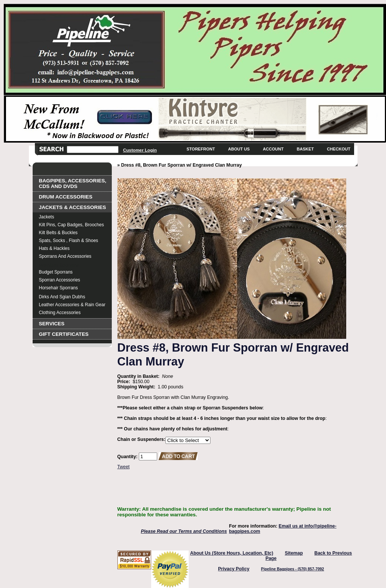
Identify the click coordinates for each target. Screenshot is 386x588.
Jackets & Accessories (73, 207)
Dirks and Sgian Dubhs (62, 297)
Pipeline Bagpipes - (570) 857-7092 (293, 569)
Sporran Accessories (60, 280)
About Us (239, 149)
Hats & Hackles (54, 248)
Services (52, 324)
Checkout (339, 149)
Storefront (201, 149)
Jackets (47, 217)
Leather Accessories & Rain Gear (72, 305)
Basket (305, 149)
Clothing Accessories (60, 313)
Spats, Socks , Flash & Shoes (69, 241)
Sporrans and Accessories (65, 256)
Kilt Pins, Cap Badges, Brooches (71, 225)
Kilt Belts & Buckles (58, 233)
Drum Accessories (66, 197)
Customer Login (140, 150)
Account (273, 149)
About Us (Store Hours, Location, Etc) (232, 553)
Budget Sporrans (56, 272)
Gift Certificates (64, 334)
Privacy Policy (234, 569)
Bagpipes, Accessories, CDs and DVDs (73, 183)
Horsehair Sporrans (59, 288)
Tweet (124, 467)
